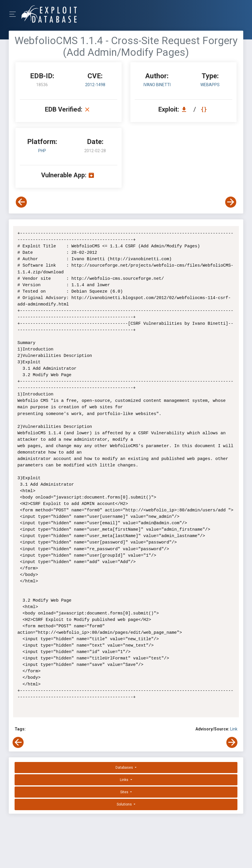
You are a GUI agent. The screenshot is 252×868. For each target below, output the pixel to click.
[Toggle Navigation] (14, 14)
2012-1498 (95, 85)
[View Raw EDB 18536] (205, 109)
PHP (42, 151)
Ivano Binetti (157, 85)
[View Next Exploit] (231, 202)
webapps (210, 85)
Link (234, 729)
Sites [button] (125, 792)
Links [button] (125, 780)
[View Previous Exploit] (21, 202)
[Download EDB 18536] (185, 109)
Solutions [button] (125, 804)
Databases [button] (125, 768)
